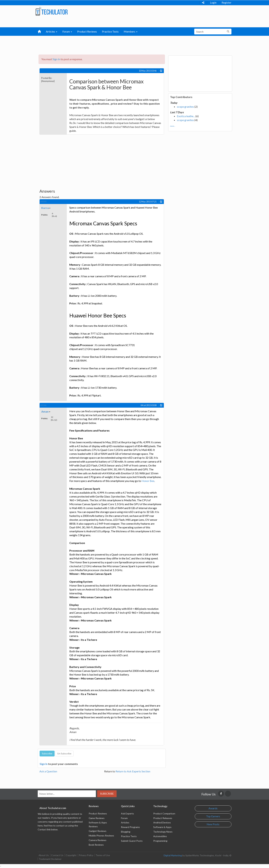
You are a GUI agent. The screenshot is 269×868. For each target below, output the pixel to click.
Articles (125, 822)
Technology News (163, 832)
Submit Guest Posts (132, 841)
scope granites (185, 107)
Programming (160, 841)
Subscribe (107, 794)
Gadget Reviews (98, 831)
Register (227, 3)
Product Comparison (164, 813)
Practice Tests (110, 31)
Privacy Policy (86, 855)
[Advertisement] (117, 44)
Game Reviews (97, 818)
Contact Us (57, 855)
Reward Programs (130, 827)
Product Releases (163, 818)
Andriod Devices (162, 822)
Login (213, 3)
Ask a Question (48, 771)
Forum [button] (67, 31)
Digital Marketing (173, 855)
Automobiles (160, 836)
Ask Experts (127, 813)
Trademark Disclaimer (50, 859)
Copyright (71, 855)
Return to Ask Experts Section (133, 771)
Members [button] (131, 31)
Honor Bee (148, 481)
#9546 (43, 405)
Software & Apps (162, 827)
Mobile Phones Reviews (101, 836)
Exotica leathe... (186, 116)
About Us (44, 855)
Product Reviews (87, 31)
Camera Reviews (98, 840)
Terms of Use (103, 855)
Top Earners (213, 816)
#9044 (43, 202)
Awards (213, 808)
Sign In (56, 59)
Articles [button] (52, 31)
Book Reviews (96, 845)
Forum (124, 818)
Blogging (126, 832)
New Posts (213, 824)
